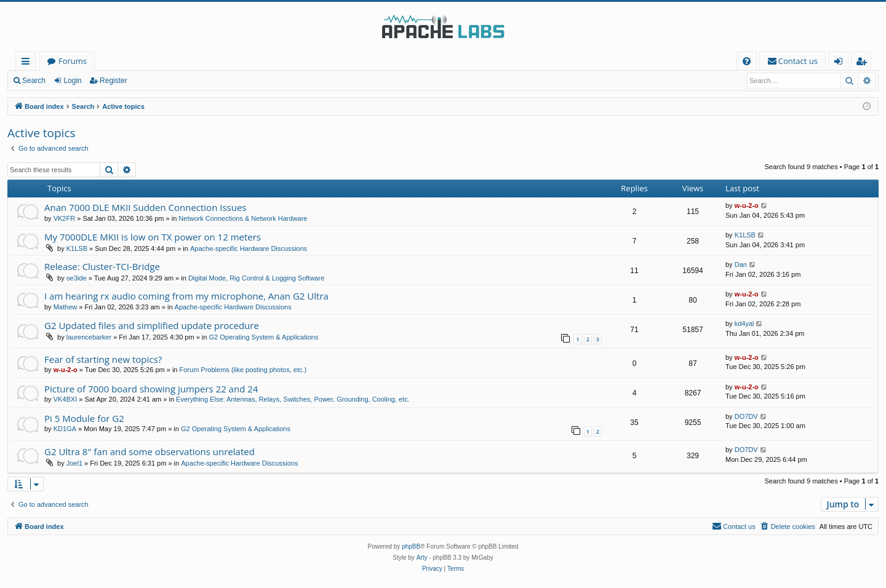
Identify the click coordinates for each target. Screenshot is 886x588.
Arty (422, 558)
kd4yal (744, 324)
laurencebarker (89, 337)
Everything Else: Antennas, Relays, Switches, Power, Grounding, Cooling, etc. (293, 399)
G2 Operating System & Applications (264, 337)
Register (114, 81)
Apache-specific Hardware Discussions (249, 248)
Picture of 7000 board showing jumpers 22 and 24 (151, 389)
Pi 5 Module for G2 (84, 418)
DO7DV (746, 416)
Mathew (66, 307)
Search (34, 81)
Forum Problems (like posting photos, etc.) (243, 370)
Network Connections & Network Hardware (243, 218)
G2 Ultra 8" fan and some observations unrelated (150, 451)
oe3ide (77, 278)
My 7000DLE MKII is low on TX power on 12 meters (153, 237)
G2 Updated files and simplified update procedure (152, 325)
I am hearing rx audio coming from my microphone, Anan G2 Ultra (186, 296)
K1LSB (77, 248)
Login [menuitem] (841, 63)
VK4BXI (66, 399)
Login (72, 81)
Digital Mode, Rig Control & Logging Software (256, 278)
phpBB (411, 546)
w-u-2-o (747, 205)
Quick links (28, 63)
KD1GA (65, 429)
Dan (741, 264)
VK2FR (64, 218)
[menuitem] (747, 61)
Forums (73, 61)
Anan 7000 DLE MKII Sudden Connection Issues (146, 207)
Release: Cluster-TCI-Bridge (102, 266)
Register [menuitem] (864, 63)
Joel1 (74, 463)
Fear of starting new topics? (103, 359)
